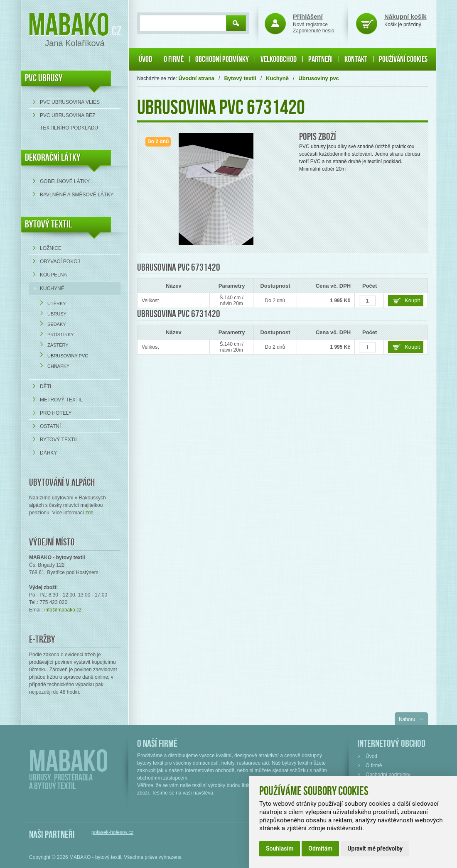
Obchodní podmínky (222, 59)
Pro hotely (56, 413)
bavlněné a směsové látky (77, 195)
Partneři (321, 59)
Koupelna (53, 275)
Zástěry (58, 345)
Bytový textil (48, 224)
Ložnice (51, 248)
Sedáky (57, 324)
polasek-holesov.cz (112, 832)
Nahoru (407, 719)
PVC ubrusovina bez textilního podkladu (69, 122)
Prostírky (61, 335)
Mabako (69, 26)
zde (89, 513)
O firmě (174, 59)
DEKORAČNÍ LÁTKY (53, 158)
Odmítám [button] (320, 848)
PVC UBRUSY (44, 78)
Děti (45, 386)
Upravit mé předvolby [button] (375, 848)
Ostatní (50, 426)
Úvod (145, 59)
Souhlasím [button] (280, 848)
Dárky (48, 453)
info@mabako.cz (63, 610)
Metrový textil (61, 400)
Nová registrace (310, 24)
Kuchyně (52, 289)
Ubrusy (57, 314)
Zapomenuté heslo (313, 31)
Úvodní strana (196, 78)
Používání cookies (403, 59)
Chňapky (58, 366)
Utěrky (57, 303)
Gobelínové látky (65, 181)
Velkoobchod (279, 59)
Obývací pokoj (60, 262)
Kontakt (356, 59)
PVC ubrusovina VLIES (70, 102)
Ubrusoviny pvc (68, 356)
